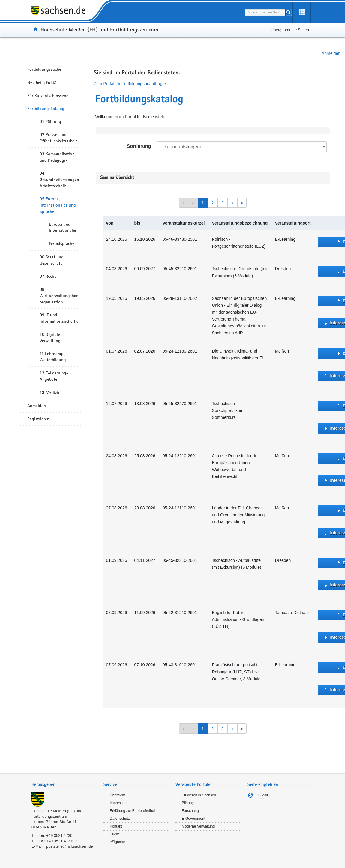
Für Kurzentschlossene (48, 96)
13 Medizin (50, 392)
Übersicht (117, 795)
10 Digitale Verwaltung (50, 337)
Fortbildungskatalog (46, 109)
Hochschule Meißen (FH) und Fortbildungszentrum (99, 29)
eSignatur (117, 842)
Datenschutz (120, 819)
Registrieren (38, 419)
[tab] (64, 785)
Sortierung (139, 146)
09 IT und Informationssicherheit (59, 318)
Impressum (119, 803)
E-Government (193, 819)
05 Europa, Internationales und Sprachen (58, 205)
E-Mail (263, 795)
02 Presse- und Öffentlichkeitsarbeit (58, 138)
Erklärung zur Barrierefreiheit (133, 811)
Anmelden (331, 53)
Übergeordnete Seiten (290, 30)
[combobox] (265, 12)
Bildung (188, 803)
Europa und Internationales (63, 227)
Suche (115, 834)
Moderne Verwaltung (198, 826)
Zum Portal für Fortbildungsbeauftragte (130, 84)
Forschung (190, 811)
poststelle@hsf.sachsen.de (70, 846)
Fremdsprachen (63, 243)
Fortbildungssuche (44, 69)
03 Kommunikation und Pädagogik (57, 157)
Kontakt (116, 826)
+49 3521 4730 (59, 835)
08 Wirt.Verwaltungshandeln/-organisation (59, 296)
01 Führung (50, 121)
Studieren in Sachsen (199, 795)
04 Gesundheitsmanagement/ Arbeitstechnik (59, 180)
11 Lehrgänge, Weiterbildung (53, 357)
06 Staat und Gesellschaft (52, 260)
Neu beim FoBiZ (42, 82)
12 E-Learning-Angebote (54, 376)
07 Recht (48, 276)
